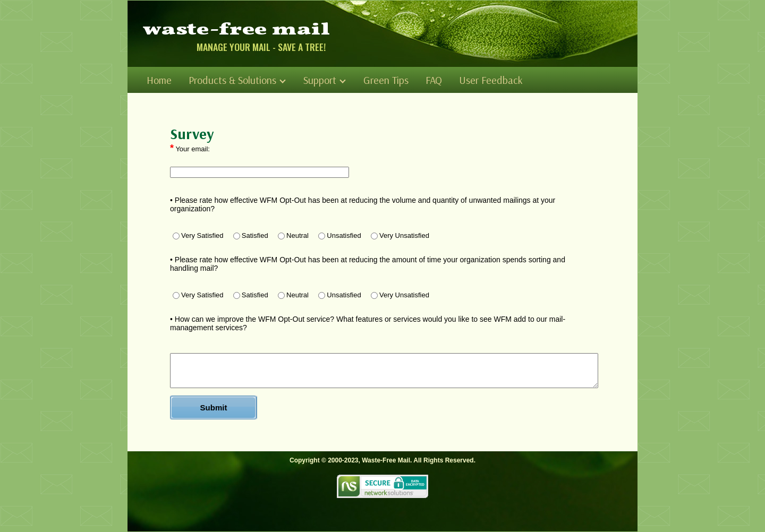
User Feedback (491, 80)
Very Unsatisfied (400, 235)
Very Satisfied (198, 235)
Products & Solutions (237, 80)
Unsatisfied (339, 235)
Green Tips (386, 80)
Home (159, 80)
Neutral (293, 235)
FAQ (434, 80)
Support (325, 80)
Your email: (190, 148)
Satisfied (251, 235)
